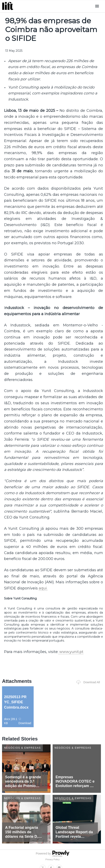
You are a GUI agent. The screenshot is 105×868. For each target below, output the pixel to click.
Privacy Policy (53, 859)
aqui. (43, 588)
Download (25, 721)
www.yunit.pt (71, 652)
